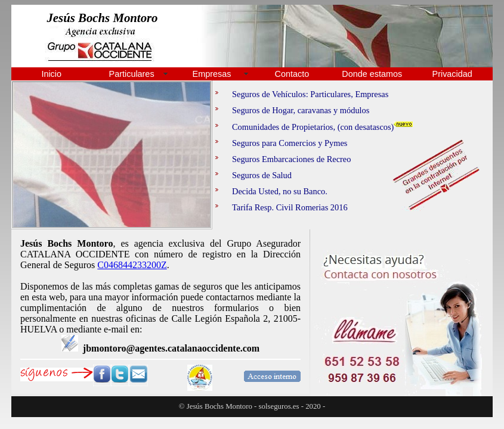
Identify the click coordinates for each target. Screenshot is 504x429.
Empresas (212, 74)
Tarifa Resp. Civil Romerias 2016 (282, 207)
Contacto (292, 74)
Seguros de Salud (253, 175)
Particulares (132, 74)
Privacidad (452, 74)
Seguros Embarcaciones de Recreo (283, 159)
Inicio (51, 74)
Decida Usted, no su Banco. (271, 191)
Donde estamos (372, 74)
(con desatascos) (381, 127)
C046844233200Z (132, 265)
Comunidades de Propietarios (274, 127)
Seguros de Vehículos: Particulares (283, 94)
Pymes (336, 143)
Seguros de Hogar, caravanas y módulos (292, 110)
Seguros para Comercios (266, 143)
